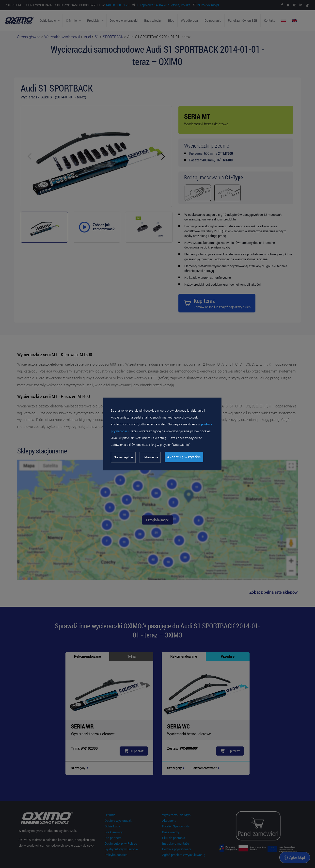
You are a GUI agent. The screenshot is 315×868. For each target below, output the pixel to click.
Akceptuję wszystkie (184, 457)
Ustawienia (150, 457)
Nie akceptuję (123, 457)
